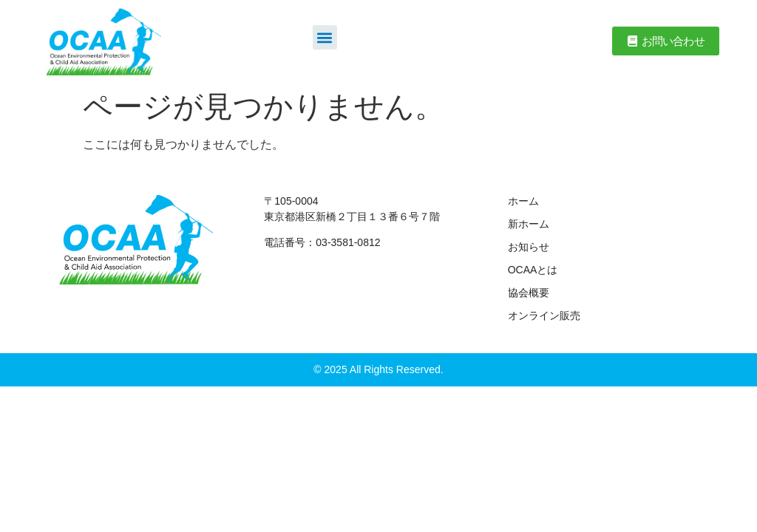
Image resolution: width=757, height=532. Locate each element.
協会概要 (529, 293)
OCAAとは (533, 270)
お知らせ (529, 247)
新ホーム (529, 224)
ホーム (523, 201)
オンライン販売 (544, 316)
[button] (325, 37)
